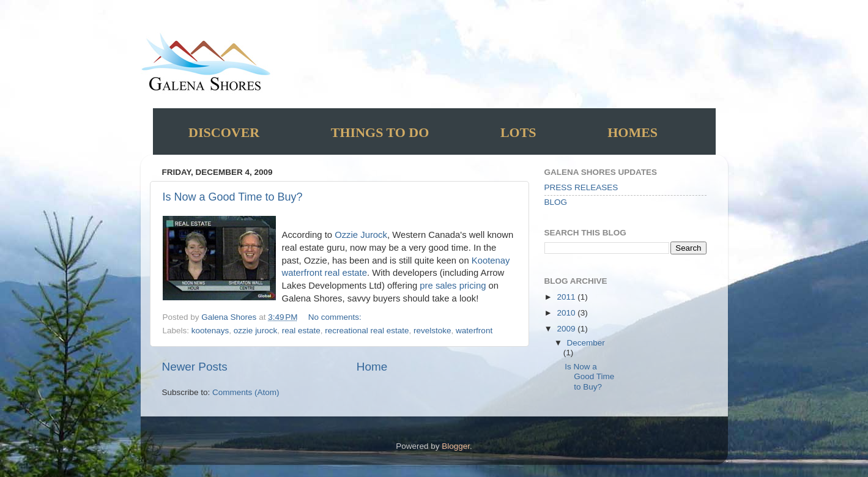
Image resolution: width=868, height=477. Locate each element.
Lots (518, 132)
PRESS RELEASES (581, 187)
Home (372, 367)
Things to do (380, 132)
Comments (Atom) (246, 392)
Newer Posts (195, 367)
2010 (567, 313)
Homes (632, 132)
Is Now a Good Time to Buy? (233, 197)
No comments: (336, 317)
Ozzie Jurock (361, 235)
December (586, 343)
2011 (567, 297)
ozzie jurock (255, 331)
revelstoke (432, 331)
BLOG (556, 202)
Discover (224, 132)
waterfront (474, 331)
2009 (567, 329)
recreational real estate (367, 331)
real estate (301, 331)
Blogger (456, 446)
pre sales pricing (454, 286)
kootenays (210, 331)
